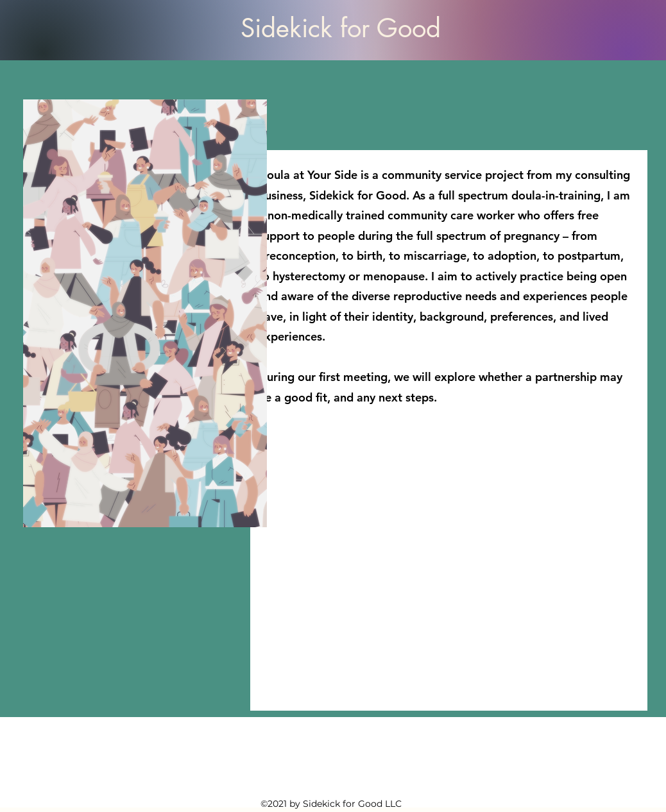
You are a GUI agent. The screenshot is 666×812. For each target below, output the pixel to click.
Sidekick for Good (341, 28)
